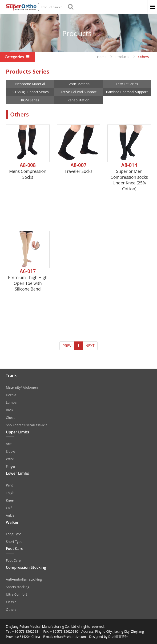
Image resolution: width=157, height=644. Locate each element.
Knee (10, 500)
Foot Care (13, 560)
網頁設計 (122, 637)
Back (10, 410)
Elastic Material (78, 84)
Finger (11, 466)
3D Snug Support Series (30, 92)
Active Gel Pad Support (78, 92)
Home (102, 57)
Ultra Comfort (16, 594)
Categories (18, 57)
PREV (67, 346)
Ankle (10, 515)
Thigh (10, 493)
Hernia (11, 395)
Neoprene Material (30, 84)
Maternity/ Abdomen (22, 387)
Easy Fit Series (127, 84)
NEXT (90, 346)
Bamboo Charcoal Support (127, 92)
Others (11, 609)
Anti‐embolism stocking (24, 579)
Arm (9, 444)
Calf (9, 508)
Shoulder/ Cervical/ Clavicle (27, 425)
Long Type (14, 534)
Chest (10, 418)
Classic (11, 602)
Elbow (10, 451)
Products (122, 57)
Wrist (10, 459)
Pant (9, 485)
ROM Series (30, 100)
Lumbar (12, 402)
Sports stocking (18, 587)
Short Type (14, 542)
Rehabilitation (78, 100)
